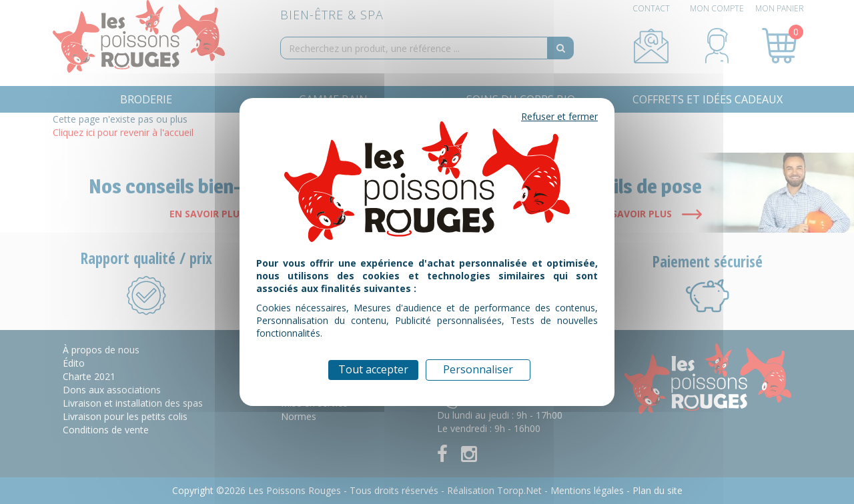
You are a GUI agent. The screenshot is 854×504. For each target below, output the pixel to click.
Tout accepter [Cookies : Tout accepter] (373, 369)
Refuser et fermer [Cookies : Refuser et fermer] (559, 116)
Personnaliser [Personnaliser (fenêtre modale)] (478, 369)
